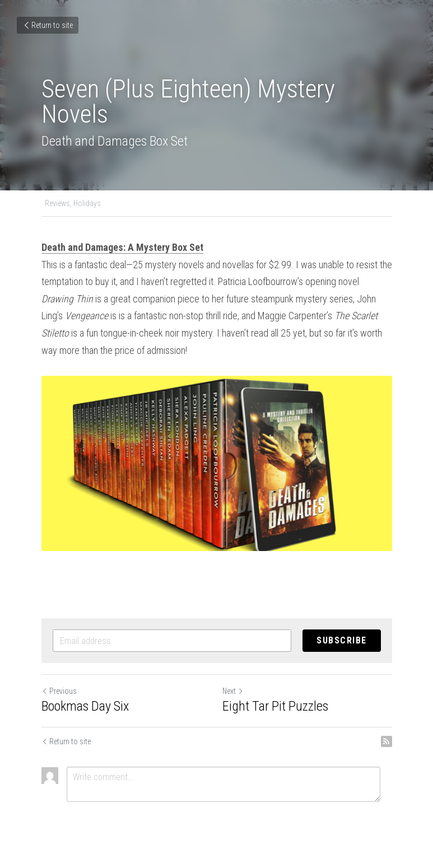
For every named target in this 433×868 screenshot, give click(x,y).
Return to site (48, 25)
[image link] (217, 463)
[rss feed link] (387, 741)
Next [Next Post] (233, 691)
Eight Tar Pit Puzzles (275, 706)
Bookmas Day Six (85, 706)
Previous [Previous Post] (59, 691)
